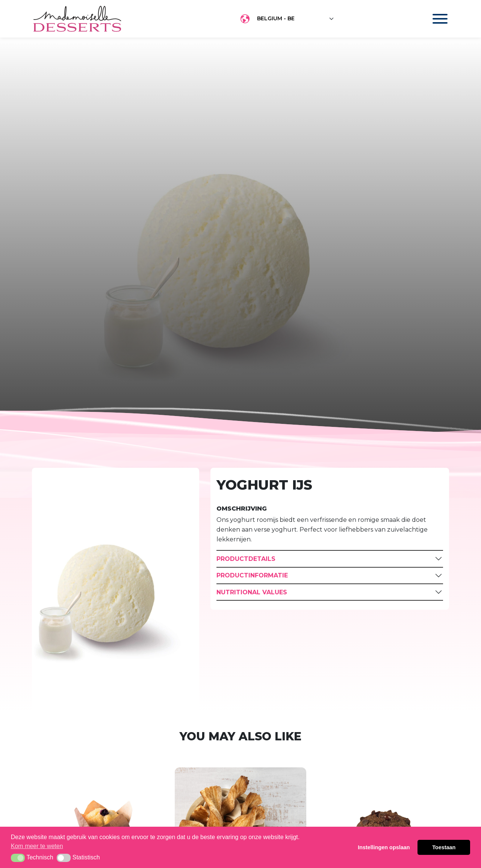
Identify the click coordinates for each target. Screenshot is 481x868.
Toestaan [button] (444, 847)
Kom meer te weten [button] (37, 846)
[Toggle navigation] (433, 19)
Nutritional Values (252, 592)
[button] (18, 858)
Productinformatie (252, 575)
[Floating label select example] (296, 19)
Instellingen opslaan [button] (384, 847)
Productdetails (246, 559)
